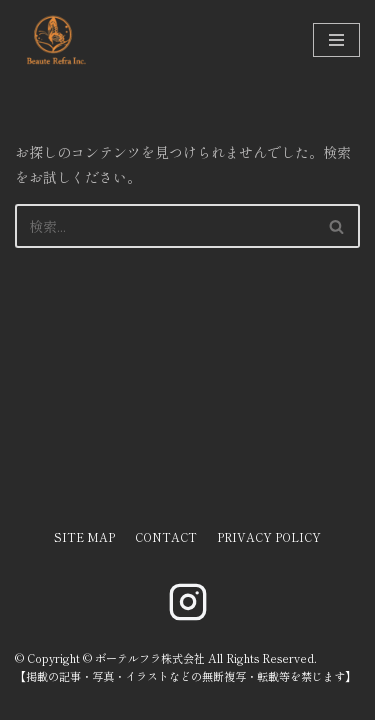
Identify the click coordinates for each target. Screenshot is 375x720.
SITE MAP (84, 537)
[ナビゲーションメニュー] (336, 40)
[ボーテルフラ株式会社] (55, 40)
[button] (336, 226)
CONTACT (166, 537)
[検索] (165, 226)
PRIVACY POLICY (269, 537)
